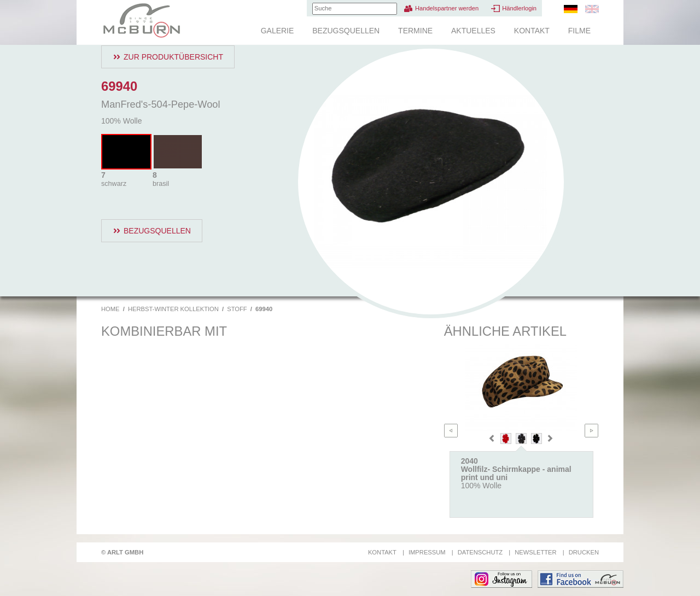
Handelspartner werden (447, 8)
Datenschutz (480, 552)
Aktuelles (473, 31)
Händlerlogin (519, 8)
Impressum (427, 552)
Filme (579, 31)
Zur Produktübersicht (173, 57)
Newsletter (535, 552)
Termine (415, 31)
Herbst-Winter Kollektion (173, 309)
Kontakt (532, 31)
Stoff (237, 309)
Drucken (584, 552)
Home (110, 309)
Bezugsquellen (346, 31)
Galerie (278, 31)
